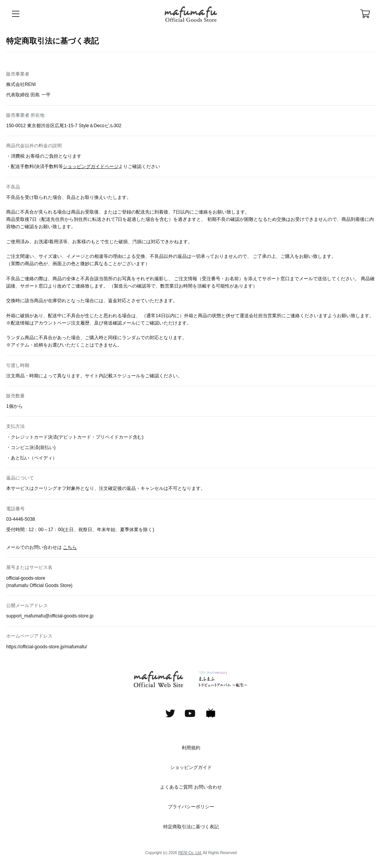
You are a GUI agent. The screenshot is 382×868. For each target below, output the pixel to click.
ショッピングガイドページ (91, 167)
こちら (70, 547)
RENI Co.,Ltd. (190, 853)
